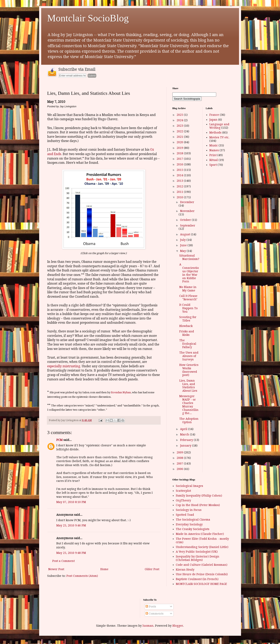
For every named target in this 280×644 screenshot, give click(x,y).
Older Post (152, 569)
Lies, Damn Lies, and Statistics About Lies (188, 386)
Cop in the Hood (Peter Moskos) (198, 505)
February (187, 440)
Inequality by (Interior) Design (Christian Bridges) (198, 558)
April (184, 429)
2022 (180, 131)
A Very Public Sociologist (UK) (197, 552)
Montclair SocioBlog (88, 18)
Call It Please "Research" (188, 298)
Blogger (178, 626)
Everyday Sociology (189, 524)
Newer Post (56, 569)
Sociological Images (189, 486)
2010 (180, 197)
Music (214, 145)
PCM (59, 440)
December (187, 202)
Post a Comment (63, 561)
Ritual (214, 160)
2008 (180, 458)
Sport (213, 165)
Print (213, 155)
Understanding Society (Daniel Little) (202, 547)
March (185, 434)
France (214, 115)
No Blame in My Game (188, 289)
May (183, 251)
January (186, 446)
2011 (180, 192)
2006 (180, 469)
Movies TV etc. (219, 137)
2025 (180, 115)
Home (104, 569)
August (186, 234)
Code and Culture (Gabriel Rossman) (202, 565)
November (187, 211)
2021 (180, 137)
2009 (180, 452)
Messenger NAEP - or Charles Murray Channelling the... (189, 405)
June (184, 245)
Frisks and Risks (187, 333)
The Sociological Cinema (193, 520)
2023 (180, 126)
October (186, 220)
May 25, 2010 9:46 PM (71, 525)
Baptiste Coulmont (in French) (197, 579)
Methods (215, 133)
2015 (180, 170)
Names (214, 150)
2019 (180, 148)
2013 (180, 181)
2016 (180, 164)
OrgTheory (183, 500)
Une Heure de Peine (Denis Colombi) (202, 574)
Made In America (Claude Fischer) (200, 534)
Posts (151, 606)
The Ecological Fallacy (188, 344)
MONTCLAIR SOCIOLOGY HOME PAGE (201, 584)
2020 (180, 142)
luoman (148, 626)
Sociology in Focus (189, 510)
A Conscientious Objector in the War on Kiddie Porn (189, 273)
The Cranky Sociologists (193, 529)
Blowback (186, 326)
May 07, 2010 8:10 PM (71, 502)
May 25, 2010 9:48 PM (71, 553)
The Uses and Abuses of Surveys (189, 356)
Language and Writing (219, 126)
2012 (180, 186)
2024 (180, 120)
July (183, 240)
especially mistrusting (64, 366)
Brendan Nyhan (121, 392)
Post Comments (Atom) (82, 576)
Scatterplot (183, 491)
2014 (180, 175)
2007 (180, 463)
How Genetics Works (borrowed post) (189, 370)
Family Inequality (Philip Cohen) (199, 496)
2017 (180, 159)
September (188, 225)
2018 (180, 153)
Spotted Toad (185, 515)
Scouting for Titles (188, 319)
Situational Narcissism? (189, 257)
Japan (213, 120)
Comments (155, 614)
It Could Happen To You (188, 308)
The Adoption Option (189, 420)
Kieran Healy (185, 570)
